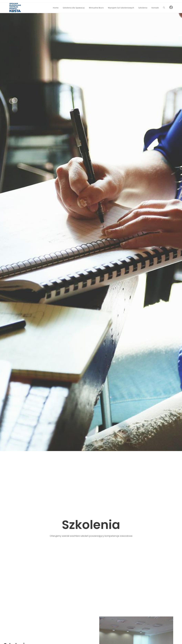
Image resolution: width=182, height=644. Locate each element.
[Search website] (164, 8)
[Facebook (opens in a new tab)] (171, 7)
